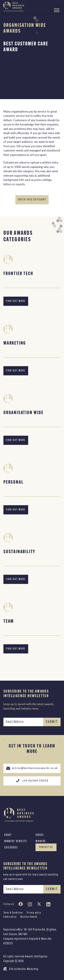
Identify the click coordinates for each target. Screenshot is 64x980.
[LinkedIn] (49, 905)
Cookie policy (10, 917)
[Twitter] (40, 905)
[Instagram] (31, 905)
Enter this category (32, 200)
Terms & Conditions (13, 913)
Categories (11, 848)
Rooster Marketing (28, 969)
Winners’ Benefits (16, 841)
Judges (40, 835)
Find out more (16, 301)
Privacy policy (34, 913)
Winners (41, 841)
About (8, 835)
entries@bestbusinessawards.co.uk (32, 768)
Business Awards (29, 917)
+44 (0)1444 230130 (32, 781)
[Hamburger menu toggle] (57, 11)
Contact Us (46, 847)
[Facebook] (21, 905)
